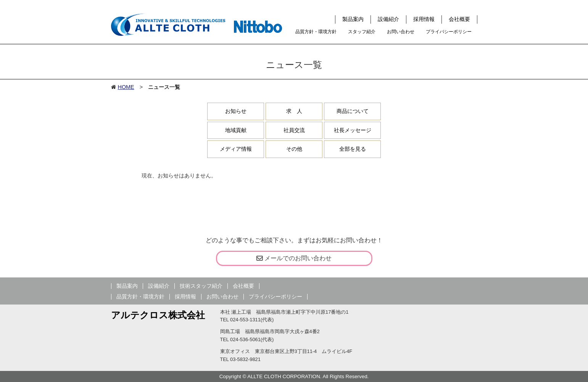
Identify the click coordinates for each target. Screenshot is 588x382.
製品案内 (353, 19)
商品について (353, 111)
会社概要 (459, 19)
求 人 (294, 111)
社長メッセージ (353, 130)
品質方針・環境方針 (316, 32)
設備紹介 (388, 19)
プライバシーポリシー (449, 32)
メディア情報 (236, 149)
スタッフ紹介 (362, 32)
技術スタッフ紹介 (201, 286)
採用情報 (424, 19)
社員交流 (294, 130)
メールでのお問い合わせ (294, 258)
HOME (126, 87)
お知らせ (236, 111)
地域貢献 (236, 130)
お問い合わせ (401, 32)
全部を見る (353, 149)
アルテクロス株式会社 (158, 315)
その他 (294, 149)
